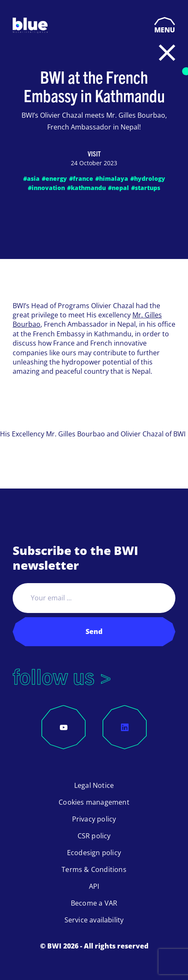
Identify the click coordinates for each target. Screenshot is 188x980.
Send (94, 631)
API (94, 886)
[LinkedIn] (125, 727)
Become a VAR (94, 903)
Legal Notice (94, 785)
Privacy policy (94, 819)
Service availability (94, 920)
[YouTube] (64, 727)
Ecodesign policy (94, 853)
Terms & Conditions (94, 869)
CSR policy (94, 836)
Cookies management (94, 802)
